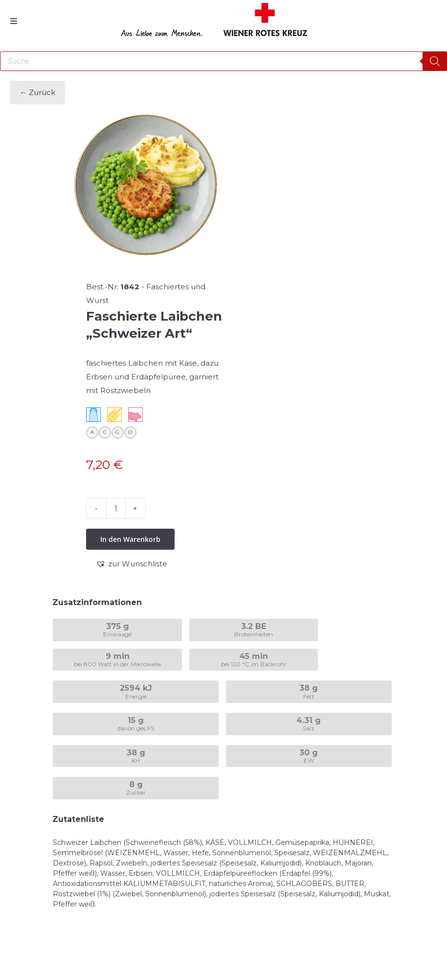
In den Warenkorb (130, 539)
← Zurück (37, 92)
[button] (132, 564)
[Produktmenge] (116, 509)
